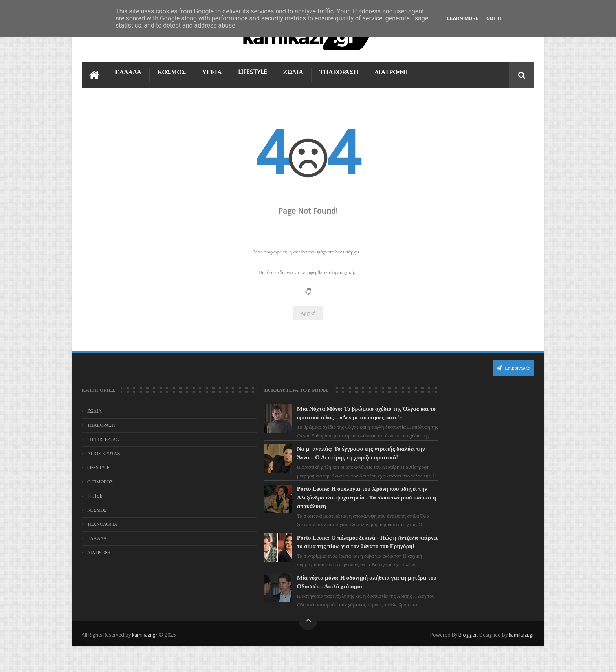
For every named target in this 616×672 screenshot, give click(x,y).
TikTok (95, 495)
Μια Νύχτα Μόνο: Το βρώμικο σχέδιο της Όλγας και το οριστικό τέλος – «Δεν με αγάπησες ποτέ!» (321, 417)
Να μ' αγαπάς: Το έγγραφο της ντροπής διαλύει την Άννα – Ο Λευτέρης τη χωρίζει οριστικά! (321, 465)
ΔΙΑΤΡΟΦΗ (391, 71)
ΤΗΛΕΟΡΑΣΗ (339, 71)
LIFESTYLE (253, 71)
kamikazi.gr (145, 660)
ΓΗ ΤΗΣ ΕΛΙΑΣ (103, 439)
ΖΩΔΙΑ (293, 71)
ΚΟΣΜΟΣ (172, 71)
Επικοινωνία (513, 367)
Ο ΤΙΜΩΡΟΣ (100, 481)
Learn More (463, 18)
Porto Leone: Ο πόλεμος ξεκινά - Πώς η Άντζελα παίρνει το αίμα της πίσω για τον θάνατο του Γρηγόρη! (321, 563)
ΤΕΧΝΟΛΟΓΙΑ (102, 523)
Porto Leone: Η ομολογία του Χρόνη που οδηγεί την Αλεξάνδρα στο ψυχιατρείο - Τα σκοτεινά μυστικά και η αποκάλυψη (322, 514)
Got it (494, 18)
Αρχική (308, 312)
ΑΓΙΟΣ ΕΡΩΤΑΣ (104, 453)
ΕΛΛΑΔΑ (128, 71)
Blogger (468, 660)
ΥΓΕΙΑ (212, 71)
